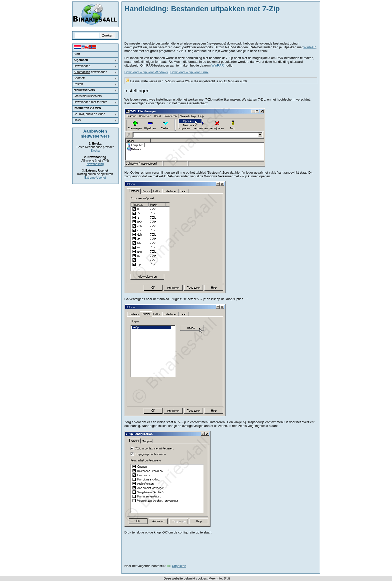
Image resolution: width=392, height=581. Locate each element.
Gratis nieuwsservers (88, 96)
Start (77, 54)
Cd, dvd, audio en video (89, 114)
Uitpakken (179, 566)
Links (77, 120)
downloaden (90, 72)
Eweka (95, 151)
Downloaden (82, 66)
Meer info (215, 578)
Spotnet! (79, 78)
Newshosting (95, 164)
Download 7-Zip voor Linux (189, 72)
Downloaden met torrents (90, 102)
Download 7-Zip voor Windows (146, 72)
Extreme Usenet (95, 178)
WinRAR (310, 47)
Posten (78, 84)
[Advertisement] (215, 26)
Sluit (227, 578)
